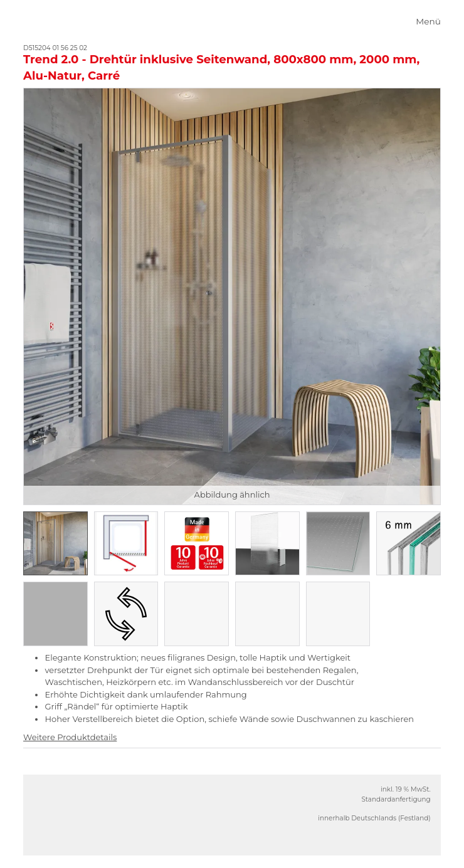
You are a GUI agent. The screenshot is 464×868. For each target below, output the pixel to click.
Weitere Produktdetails (70, 737)
